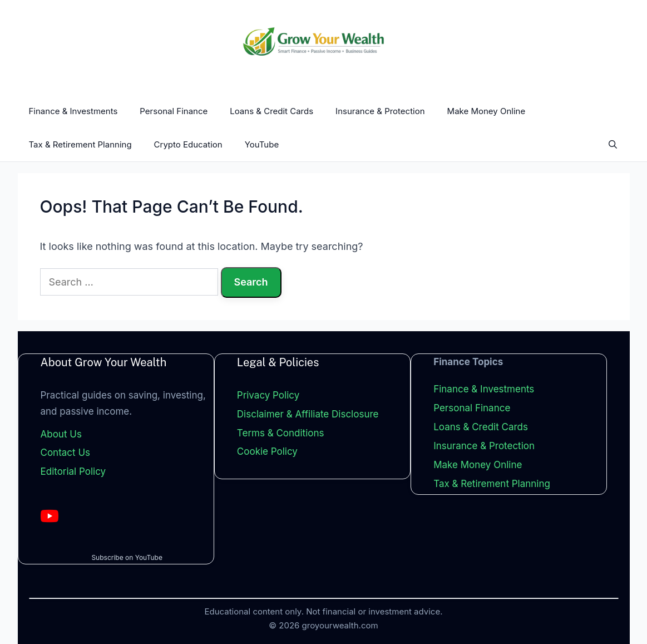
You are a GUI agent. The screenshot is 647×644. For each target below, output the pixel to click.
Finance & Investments (73, 111)
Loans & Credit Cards (271, 111)
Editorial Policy (73, 471)
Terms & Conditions (281, 433)
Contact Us (66, 453)
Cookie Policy (267, 452)
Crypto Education (188, 144)
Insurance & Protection (380, 111)
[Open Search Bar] (613, 145)
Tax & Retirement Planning (80, 144)
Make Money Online (487, 111)
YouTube (262, 144)
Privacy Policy (268, 395)
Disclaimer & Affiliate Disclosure (308, 414)
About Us (61, 434)
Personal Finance (174, 111)
